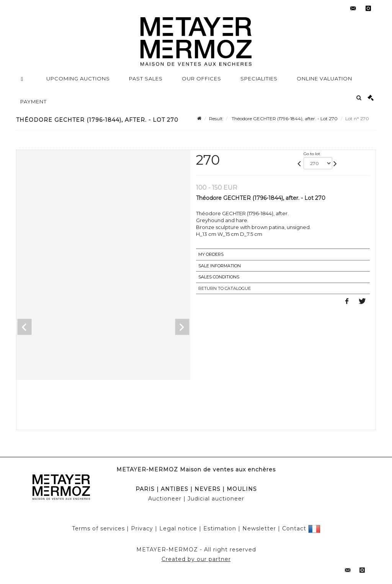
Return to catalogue (225, 288)
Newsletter (259, 528)
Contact (294, 528)
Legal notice (178, 528)
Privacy (142, 528)
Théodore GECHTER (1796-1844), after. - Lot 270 (284, 119)
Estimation (220, 528)
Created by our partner (196, 559)
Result (216, 119)
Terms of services (98, 528)
